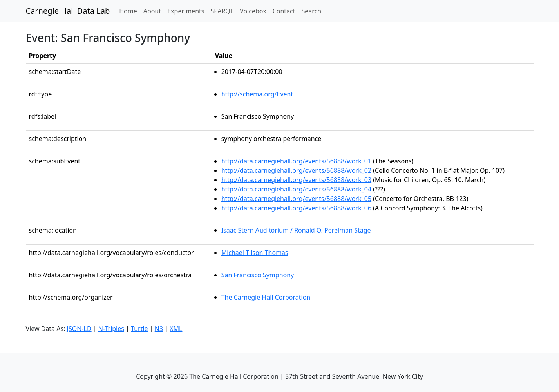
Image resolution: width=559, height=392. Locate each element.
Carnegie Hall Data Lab (68, 11)
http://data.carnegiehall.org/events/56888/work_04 (297, 189)
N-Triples (111, 329)
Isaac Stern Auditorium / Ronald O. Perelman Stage (296, 230)
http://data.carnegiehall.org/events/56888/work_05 (297, 199)
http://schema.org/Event (257, 94)
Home (130, 11)
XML (176, 329)
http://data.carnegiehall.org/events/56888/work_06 (297, 208)
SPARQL (222, 11)
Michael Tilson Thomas (255, 253)
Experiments (186, 11)
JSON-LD (79, 329)
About (152, 11)
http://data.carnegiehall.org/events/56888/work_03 (297, 180)
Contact (284, 11)
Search (312, 11)
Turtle (139, 329)
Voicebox (253, 11)
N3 (159, 329)
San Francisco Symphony (258, 275)
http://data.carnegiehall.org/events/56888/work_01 (297, 161)
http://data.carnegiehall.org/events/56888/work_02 (297, 170)
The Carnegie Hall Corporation (266, 297)
